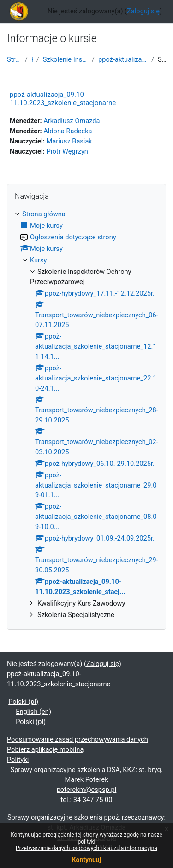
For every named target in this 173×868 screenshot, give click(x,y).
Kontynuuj (86, 860)
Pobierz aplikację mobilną (45, 749)
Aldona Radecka (68, 131)
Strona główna (14, 59)
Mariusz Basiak (69, 141)
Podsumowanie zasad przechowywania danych (78, 739)
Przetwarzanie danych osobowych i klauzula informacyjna (86, 848)
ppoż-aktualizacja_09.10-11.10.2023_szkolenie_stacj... (123, 59)
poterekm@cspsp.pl (87, 790)
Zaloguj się (143, 11)
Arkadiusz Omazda (72, 121)
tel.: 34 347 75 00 (87, 800)
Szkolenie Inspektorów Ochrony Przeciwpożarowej (66, 59)
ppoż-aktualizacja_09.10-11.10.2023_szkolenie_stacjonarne (63, 99)
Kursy (32, 59)
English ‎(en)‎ (33, 712)
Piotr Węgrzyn (67, 151)
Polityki (18, 760)
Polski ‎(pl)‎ (23, 702)
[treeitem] (86, 415)
